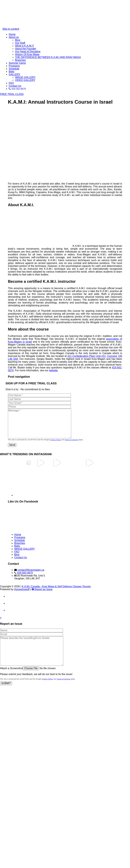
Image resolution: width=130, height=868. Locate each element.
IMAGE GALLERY (25, 77)
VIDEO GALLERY (25, 80)
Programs (14, 66)
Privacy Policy (55, 440)
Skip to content (11, 29)
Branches (20, 60)
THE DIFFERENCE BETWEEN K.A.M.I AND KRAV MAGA (48, 57)
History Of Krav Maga (27, 54)
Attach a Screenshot (11, 668)
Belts (12, 72)
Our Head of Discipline (28, 52)
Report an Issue (42, 589)
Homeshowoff (22, 589)
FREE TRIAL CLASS (12, 94)
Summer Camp (17, 63)
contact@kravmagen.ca (31, 570)
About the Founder (26, 49)
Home (12, 34)
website (53, 370)
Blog (18, 40)
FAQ (11, 83)
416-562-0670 (25, 573)
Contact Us (15, 86)
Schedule (14, 69)
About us (14, 37)
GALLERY (15, 74)
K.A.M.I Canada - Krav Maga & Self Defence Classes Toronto (56, 586)
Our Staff (20, 43)
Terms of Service (72, 440)
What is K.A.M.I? (24, 46)
